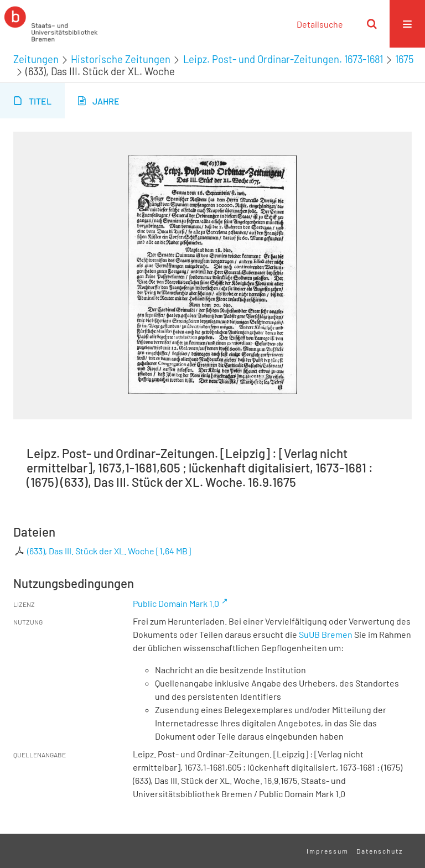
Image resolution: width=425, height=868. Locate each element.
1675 (404, 59)
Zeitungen (36, 59)
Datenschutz (380, 851)
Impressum (328, 851)
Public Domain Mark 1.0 (176, 603)
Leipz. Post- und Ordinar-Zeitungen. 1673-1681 (283, 59)
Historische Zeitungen (121, 59)
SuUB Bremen (326, 634)
